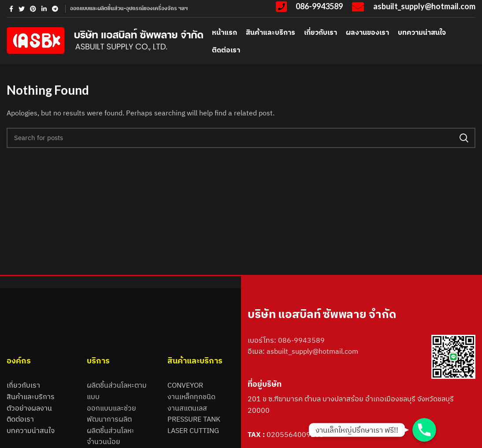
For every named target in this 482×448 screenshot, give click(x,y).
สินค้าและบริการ (31, 396)
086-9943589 (301, 340)
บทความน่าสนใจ (31, 430)
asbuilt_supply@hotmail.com (312, 351)
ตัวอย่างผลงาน (29, 408)
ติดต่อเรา (20, 419)
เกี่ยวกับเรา (23, 385)
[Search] (241, 138)
